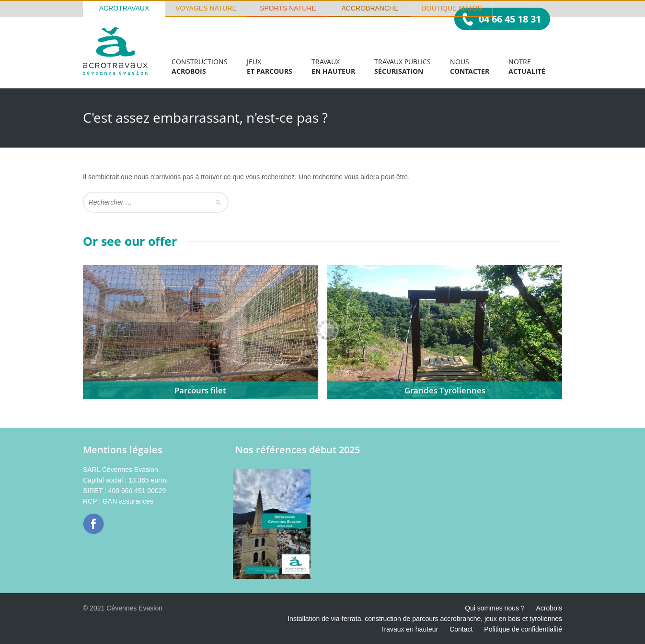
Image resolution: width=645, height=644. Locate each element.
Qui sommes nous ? (495, 608)
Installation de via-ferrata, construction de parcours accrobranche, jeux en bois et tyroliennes (425, 619)
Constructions (200, 67)
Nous (470, 67)
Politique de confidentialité (523, 629)
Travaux (333, 67)
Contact (461, 629)
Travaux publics (403, 67)
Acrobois (549, 608)
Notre (527, 67)
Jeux (270, 67)
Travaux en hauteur (409, 629)
